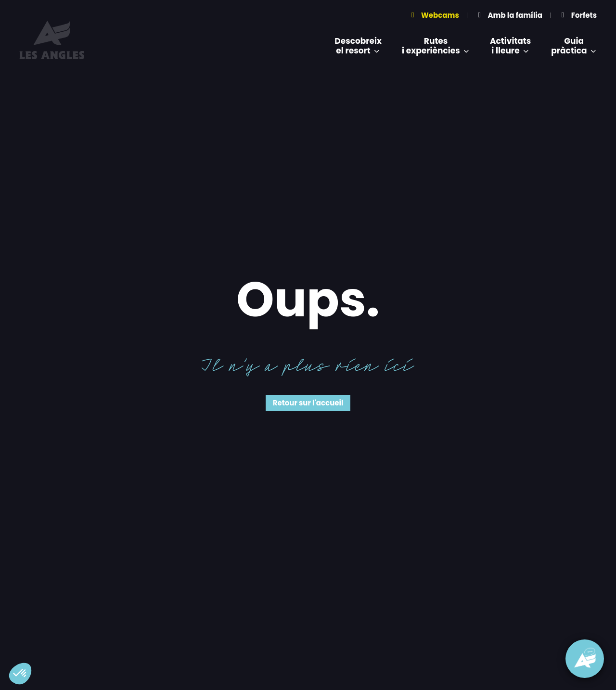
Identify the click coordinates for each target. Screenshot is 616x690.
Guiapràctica (574, 46)
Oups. (308, 299)
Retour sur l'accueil (308, 403)
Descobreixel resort (358, 46)
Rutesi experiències (436, 46)
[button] (20, 674)
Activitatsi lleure (510, 46)
